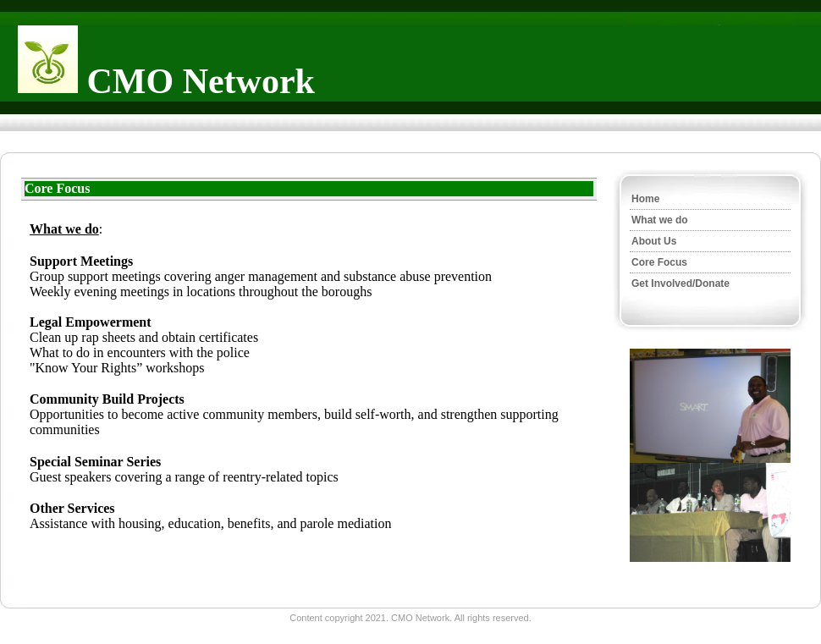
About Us (654, 241)
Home (645, 199)
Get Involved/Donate (680, 283)
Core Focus (659, 262)
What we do (660, 220)
